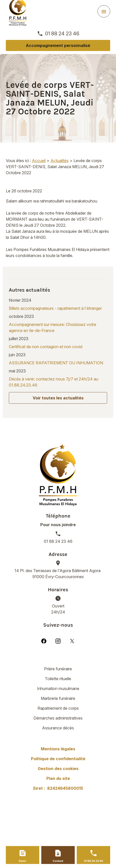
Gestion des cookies (58, 769)
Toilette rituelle (58, 679)
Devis (22, 861)
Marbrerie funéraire (58, 698)
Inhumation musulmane (58, 688)
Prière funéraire (58, 669)
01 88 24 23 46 (62, 34)
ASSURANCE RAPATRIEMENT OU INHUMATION (56, 363)
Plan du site (58, 778)
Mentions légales (58, 749)
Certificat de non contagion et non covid (46, 347)
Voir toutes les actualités (58, 398)
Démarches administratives (58, 718)
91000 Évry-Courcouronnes (58, 573)
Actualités (60, 161)
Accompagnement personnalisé (58, 45)
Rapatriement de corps (58, 708)
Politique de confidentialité (58, 759)
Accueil (39, 161)
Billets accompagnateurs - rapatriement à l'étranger (55, 308)
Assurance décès (58, 728)
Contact (58, 861)
